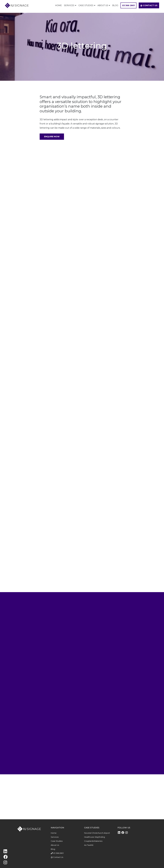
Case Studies (86, 5)
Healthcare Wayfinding (95, 837)
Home (58, 5)
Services (69, 5)
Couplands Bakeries (93, 841)
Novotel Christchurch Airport (97, 833)
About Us (103, 5)
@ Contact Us (149, 5)
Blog (115, 5)
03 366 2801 (128, 5)
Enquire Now (52, 137)
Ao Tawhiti (89, 845)
